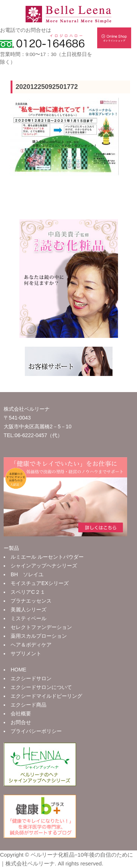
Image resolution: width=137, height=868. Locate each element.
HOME (18, 670)
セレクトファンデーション (41, 627)
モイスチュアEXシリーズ (40, 583)
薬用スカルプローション (39, 636)
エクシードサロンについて (41, 687)
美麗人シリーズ (28, 610)
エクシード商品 (28, 705)
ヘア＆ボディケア (31, 645)
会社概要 (21, 714)
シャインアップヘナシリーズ (44, 566)
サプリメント (26, 653)
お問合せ (21, 722)
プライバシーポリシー (36, 731)
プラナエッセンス (31, 601)
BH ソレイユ (27, 574)
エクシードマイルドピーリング (46, 696)
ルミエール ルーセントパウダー (47, 557)
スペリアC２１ (28, 592)
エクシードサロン (31, 678)
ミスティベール (28, 618)
